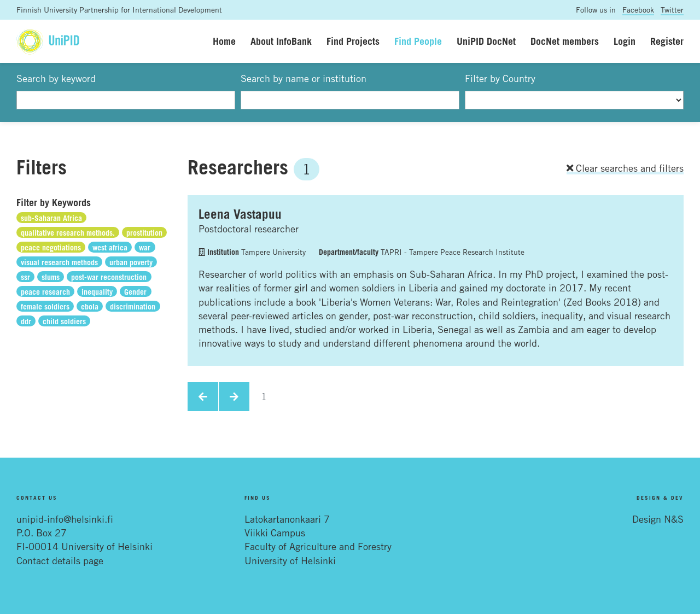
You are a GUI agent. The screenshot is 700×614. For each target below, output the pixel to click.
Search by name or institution (304, 78)
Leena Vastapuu (240, 214)
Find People (418, 41)
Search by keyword (56, 78)
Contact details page (60, 560)
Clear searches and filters (625, 168)
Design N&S (658, 519)
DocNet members (565, 41)
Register (667, 41)
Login (625, 41)
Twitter (672, 10)
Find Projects (353, 41)
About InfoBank (281, 41)
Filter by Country (500, 78)
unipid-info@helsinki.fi (65, 519)
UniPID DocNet (486, 41)
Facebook (638, 10)
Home (224, 41)
